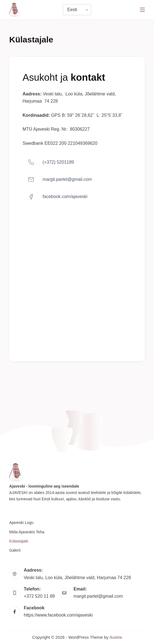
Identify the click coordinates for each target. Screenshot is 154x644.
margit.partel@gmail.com (98, 596)
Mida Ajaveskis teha (27, 532)
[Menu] (142, 10)
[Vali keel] (77, 10)
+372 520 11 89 (39, 596)
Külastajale (19, 541)
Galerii (15, 550)
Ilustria (116, 637)
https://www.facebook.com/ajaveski (58, 615)
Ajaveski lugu (21, 523)
